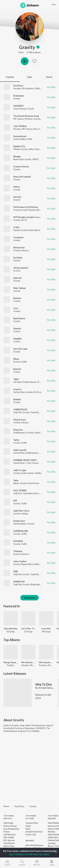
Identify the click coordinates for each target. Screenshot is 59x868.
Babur (16, 483)
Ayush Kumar (33, 483)
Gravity (29, 47)
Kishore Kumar (10, 826)
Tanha (16, 440)
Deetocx (25, 554)
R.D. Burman (9, 840)
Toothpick (18, 237)
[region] (29, 806)
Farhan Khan (19, 392)
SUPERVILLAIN (21, 531)
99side (17, 149)
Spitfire (38, 473)
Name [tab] (49, 77)
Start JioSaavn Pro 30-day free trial (29, 854)
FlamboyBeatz (20, 524)
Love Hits (46, 629)
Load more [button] (29, 598)
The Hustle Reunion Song (26, 116)
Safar (16, 480)
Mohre (17, 187)
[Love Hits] (46, 618)
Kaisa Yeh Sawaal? (22, 177)
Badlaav (17, 399)
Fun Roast (18, 86)
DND (16, 571)
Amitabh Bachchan (34, 832)
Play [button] (25, 61)
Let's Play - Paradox (28, 629)
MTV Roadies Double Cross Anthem (31, 217)
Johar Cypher (20, 561)
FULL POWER (20, 490)
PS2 (15, 501)
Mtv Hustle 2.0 (28, 662)
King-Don (18, 430)
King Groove (20, 420)
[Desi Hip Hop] (11, 618)
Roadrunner (19, 521)
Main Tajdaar (20, 288)
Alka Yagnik (9, 837)
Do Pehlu (18, 258)
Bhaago (17, 156)
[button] (34, 61)
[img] (38, 47)
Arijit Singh (8, 823)
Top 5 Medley (20, 126)
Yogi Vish (18, 412)
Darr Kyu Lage (20, 349)
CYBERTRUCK (20, 409)
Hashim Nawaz (29, 382)
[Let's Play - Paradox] (28, 618)
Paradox (17, 88)
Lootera (17, 389)
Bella (23, 139)
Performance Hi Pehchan (26, 207)
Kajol (28, 829)
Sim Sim (17, 197)
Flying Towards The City (11, 662)
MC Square (18, 119)
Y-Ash (28, 463)
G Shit (16, 227)
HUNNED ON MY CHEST (25, 460)
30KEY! (36, 159)
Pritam (7, 832)
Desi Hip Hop (11, 629)
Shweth (17, 329)
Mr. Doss (37, 392)
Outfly (29, 139)
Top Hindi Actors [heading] (31, 817)
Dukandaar (19, 96)
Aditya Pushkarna (36, 149)
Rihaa (16, 359)
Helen (28, 826)
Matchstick (19, 248)
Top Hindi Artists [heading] (9, 817)
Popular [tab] (10, 77)
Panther (17, 230)
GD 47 (24, 220)
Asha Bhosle (9, 843)
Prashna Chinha (21, 167)
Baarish (17, 369)
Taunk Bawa (36, 412)
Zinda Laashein (21, 268)
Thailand (18, 551)
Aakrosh (17, 278)
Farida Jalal (31, 834)
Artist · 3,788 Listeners (30, 52)
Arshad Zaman (46, 688)
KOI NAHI (18, 541)
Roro (37, 493)
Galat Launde (20, 450)
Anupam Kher (32, 823)
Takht (16, 379)
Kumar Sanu (9, 846)
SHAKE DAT (19, 582)
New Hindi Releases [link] (35, 845)
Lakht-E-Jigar (20, 470)
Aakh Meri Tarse (21, 511)
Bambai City (19, 146)
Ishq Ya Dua (44, 684)
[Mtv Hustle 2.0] (28, 652)
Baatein (17, 298)
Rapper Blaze (27, 564)
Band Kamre (19, 318)
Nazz (36, 129)
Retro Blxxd (35, 230)
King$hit (18, 339)
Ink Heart (18, 382)
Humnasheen (20, 136)
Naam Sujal (18, 159)
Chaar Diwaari (20, 109)
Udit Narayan (10, 834)
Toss (16, 308)
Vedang (25, 514)
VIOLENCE (18, 106)
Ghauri (37, 433)
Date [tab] (30, 77)
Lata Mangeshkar (11, 829)
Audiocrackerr (28, 473)
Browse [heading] (30, 841)
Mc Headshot (28, 88)
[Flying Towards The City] (11, 652)
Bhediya (52, 832)
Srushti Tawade (28, 210)
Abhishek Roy (40, 564)
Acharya (25, 250)
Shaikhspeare (20, 433)
